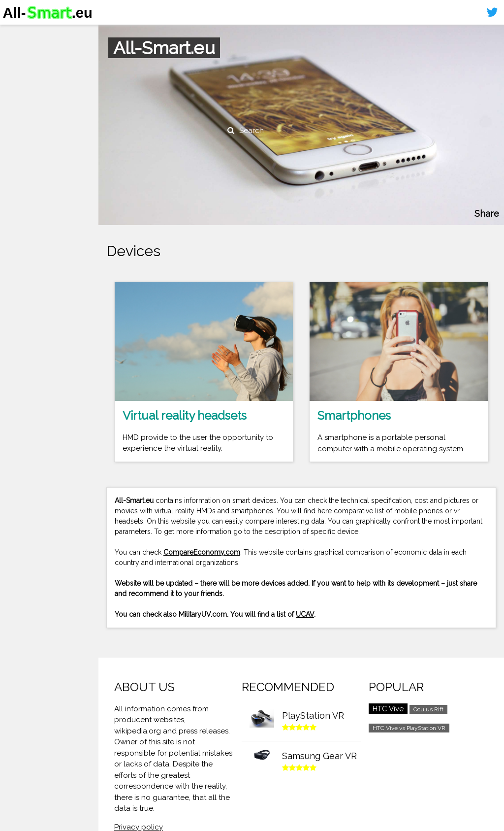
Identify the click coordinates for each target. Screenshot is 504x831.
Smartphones (34, 53)
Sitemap (22, 110)
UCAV (305, 614)
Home (18, 34)
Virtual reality (34, 72)
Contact (22, 92)
